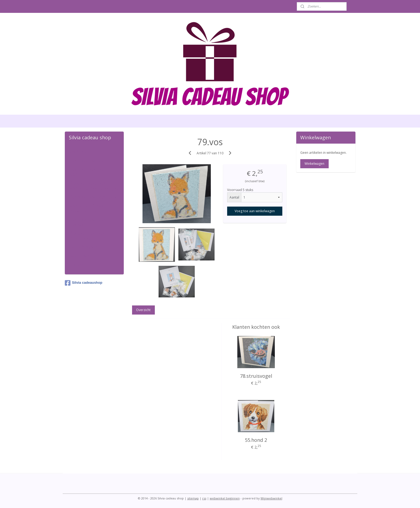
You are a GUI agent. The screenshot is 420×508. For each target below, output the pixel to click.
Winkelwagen (314, 164)
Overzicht (143, 310)
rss (204, 498)
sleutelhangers (84, 248)
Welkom (77, 152)
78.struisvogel (256, 376)
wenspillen (80, 257)
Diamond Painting (87, 161)
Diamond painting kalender (87, 223)
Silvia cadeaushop (84, 283)
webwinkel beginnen (225, 498)
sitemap (193, 498)
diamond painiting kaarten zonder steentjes (94, 186)
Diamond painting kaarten (87, 172)
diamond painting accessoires (86, 236)
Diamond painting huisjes (94, 197)
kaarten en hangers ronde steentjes (89, 209)
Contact (77, 266)
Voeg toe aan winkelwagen (255, 211)
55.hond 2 (256, 440)
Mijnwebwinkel (271, 498)
